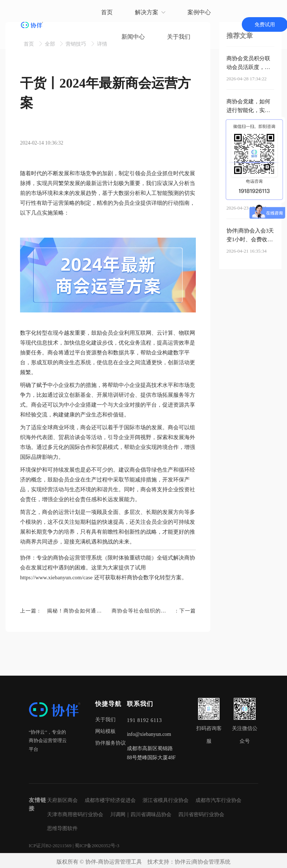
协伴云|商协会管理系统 (203, 862)
